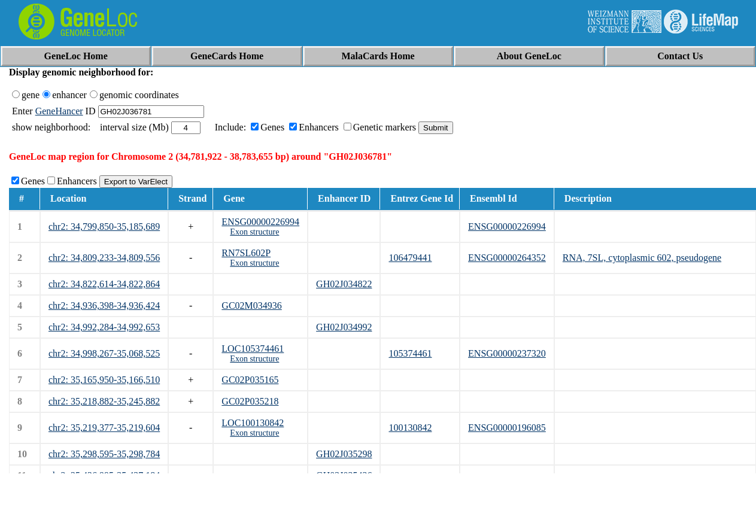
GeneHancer (59, 111)
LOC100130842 (253, 423)
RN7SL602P (246, 253)
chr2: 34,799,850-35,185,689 (104, 227)
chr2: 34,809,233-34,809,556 (104, 258)
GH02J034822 (344, 284)
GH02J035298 (344, 454)
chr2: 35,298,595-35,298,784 (104, 454)
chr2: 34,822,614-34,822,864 (104, 284)
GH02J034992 (344, 327)
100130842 (410, 428)
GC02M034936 (251, 305)
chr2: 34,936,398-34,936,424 (104, 305)
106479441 (410, 258)
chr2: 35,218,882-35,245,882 (104, 401)
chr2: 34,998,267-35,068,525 (104, 353)
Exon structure (254, 232)
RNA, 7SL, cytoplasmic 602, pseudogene (642, 258)
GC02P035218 (250, 401)
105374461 (410, 353)
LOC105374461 (253, 349)
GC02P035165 (250, 380)
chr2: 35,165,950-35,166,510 (104, 380)
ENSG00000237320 (507, 353)
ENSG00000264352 (507, 258)
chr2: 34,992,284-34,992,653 (104, 327)
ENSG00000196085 (507, 428)
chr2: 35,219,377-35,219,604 (104, 428)
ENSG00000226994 (260, 222)
